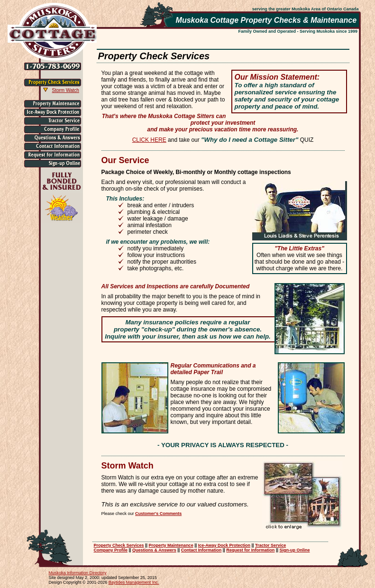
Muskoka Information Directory (78, 573)
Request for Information (250, 550)
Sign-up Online (294, 550)
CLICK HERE (149, 140)
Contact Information (201, 550)
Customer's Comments (158, 514)
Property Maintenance (171, 545)
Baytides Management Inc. (134, 582)
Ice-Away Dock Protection (224, 545)
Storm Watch (66, 90)
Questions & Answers (154, 550)
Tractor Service (270, 545)
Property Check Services (119, 545)
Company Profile (111, 550)
